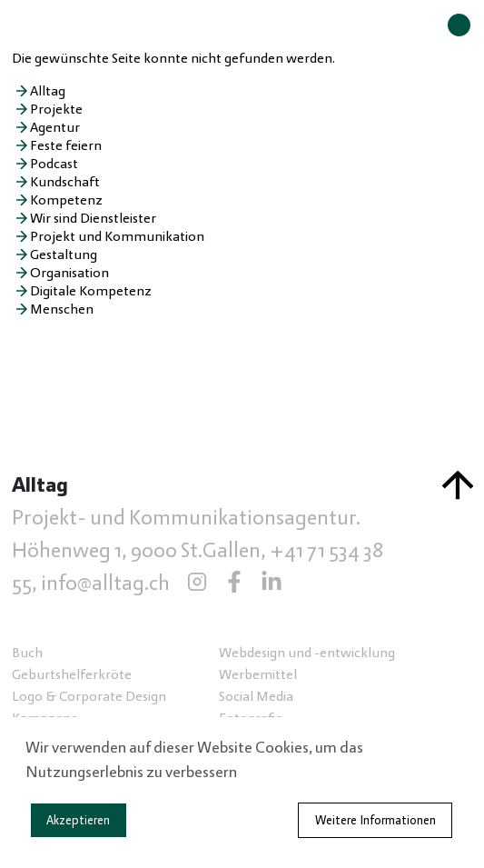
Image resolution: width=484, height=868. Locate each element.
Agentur (55, 127)
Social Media (256, 696)
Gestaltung (64, 254)
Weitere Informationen (375, 821)
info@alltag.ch (105, 583)
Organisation (69, 273)
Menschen (62, 309)
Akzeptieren (78, 821)
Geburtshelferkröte (72, 674)
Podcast (54, 164)
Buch (27, 653)
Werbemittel (258, 674)
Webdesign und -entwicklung (307, 653)
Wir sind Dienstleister (93, 218)
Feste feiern (66, 145)
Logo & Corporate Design (89, 696)
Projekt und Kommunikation (117, 236)
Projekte (56, 109)
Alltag (48, 91)
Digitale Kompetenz (91, 291)
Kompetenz (66, 200)
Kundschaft (65, 182)
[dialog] (242, 793)
